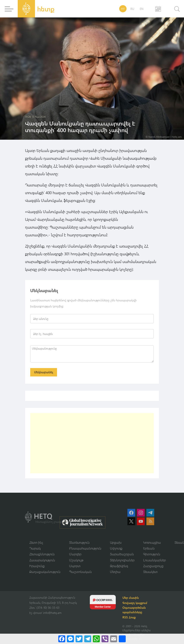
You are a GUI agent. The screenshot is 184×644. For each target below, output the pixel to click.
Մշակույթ (76, 560)
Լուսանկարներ (155, 560)
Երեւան (149, 548)
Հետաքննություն (42, 554)
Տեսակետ (150, 572)
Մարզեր (75, 554)
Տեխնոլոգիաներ (122, 560)
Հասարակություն (42, 560)
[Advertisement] (92, 443)
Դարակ (35, 548)
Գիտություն (152, 554)
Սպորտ (75, 566)
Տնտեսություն (79, 542)
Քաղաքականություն (45, 572)
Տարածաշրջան (122, 554)
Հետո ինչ (36, 542)
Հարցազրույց (153, 566)
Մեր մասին (131, 598)
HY (123, 9)
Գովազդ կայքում (135, 603)
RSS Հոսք (129, 617)
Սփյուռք (116, 548)
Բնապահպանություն (85, 548)
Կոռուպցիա (152, 542)
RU (132, 9)
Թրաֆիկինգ (119, 566)
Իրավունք (37, 566)
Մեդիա (115, 572)
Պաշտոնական (80, 572)
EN (142, 9)
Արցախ (116, 542)
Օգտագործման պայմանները (134, 610)
